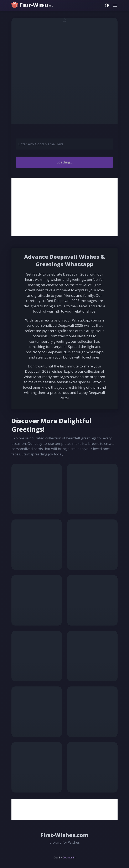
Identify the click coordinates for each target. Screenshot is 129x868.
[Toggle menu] (115, 5)
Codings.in (69, 857)
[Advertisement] (64, 207)
